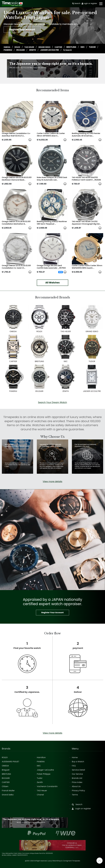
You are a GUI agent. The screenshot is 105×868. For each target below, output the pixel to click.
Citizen (5, 786)
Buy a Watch (78, 762)
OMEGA (7, 47)
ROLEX (19, 47)
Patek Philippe (44, 774)
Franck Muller (8, 791)
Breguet (6, 770)
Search (79, 50)
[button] (30, 140)
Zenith (40, 782)
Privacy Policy (78, 791)
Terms (75, 795)
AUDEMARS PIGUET (10, 762)
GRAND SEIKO (48, 47)
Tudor (40, 778)
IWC (87, 47)
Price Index (77, 782)
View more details (52, 481)
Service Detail (78, 770)
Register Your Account (25, 30)
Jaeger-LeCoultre (45, 770)
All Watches (52, 283)
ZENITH (44, 50)
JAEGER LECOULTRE (61, 50)
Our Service (77, 774)
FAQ (74, 766)
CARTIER (63, 47)
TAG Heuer (42, 791)
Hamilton (41, 757)
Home (75, 757)
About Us (76, 786)
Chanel (40, 795)
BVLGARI (32, 50)
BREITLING (76, 47)
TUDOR (7, 50)
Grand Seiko (8, 795)
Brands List (77, 778)
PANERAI (19, 50)
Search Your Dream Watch (52, 402)
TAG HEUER (31, 47)
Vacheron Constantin (47, 786)
